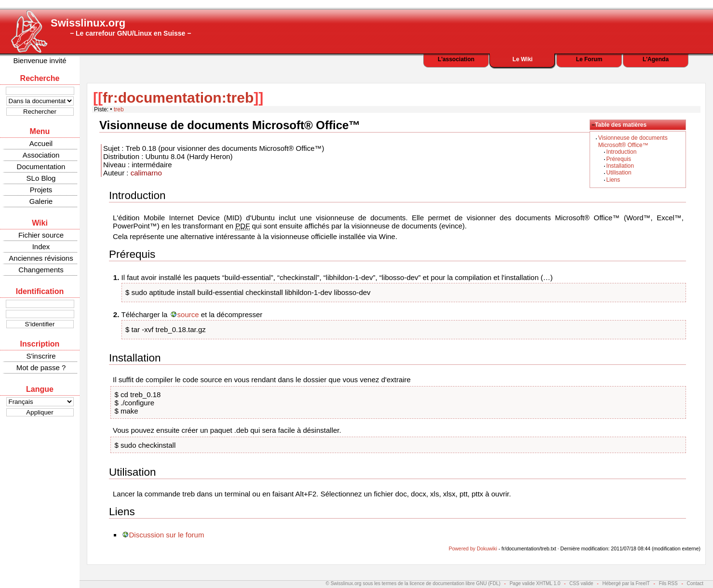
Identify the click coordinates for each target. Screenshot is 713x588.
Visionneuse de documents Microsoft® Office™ (633, 141)
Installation (620, 166)
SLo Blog (41, 178)
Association (41, 155)
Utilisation (619, 173)
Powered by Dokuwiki (473, 548)
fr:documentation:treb (178, 98)
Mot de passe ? (41, 367)
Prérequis (619, 159)
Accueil (41, 143)
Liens (613, 180)
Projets (41, 190)
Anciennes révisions (41, 258)
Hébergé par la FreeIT (626, 583)
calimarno (146, 173)
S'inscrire (41, 356)
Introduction (622, 152)
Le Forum (589, 59)
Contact (695, 583)
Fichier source (41, 235)
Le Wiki (523, 59)
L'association (456, 59)
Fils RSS (668, 583)
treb (119, 109)
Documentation (41, 167)
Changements (41, 270)
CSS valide (581, 583)
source (188, 314)
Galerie (41, 201)
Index (41, 247)
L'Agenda (656, 59)
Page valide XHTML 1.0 (535, 583)
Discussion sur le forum (167, 535)
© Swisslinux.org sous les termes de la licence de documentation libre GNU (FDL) (413, 583)
